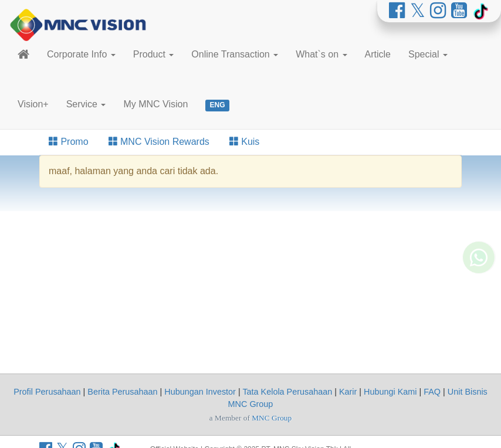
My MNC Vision (155, 104)
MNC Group (272, 418)
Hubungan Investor (200, 392)
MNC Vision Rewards (159, 142)
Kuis (245, 142)
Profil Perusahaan (47, 392)
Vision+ (33, 104)
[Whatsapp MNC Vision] (479, 246)
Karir (348, 392)
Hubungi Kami (390, 392)
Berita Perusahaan (122, 392)
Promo (69, 142)
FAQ (432, 392)
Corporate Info (81, 54)
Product (154, 54)
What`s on (321, 54)
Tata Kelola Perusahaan (287, 392)
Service (86, 104)
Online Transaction (235, 54)
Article (378, 54)
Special (428, 54)
